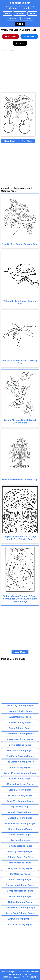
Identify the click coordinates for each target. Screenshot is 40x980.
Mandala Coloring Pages (20, 818)
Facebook (29, 37)
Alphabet (13, 8)
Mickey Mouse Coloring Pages (20, 908)
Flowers (13, 19)
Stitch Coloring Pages (20, 728)
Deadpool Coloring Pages (20, 891)
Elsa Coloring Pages (20, 840)
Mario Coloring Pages (20, 863)
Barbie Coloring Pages (20, 790)
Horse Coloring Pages (20, 835)
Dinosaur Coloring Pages (20, 751)
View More (27, 141)
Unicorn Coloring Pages (20, 711)
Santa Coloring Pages (20, 779)
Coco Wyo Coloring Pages (20, 801)
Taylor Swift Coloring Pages (20, 913)
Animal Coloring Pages (20, 919)
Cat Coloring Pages (20, 767)
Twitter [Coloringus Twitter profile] (27, 972)
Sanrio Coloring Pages (20, 880)
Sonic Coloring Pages (20, 745)
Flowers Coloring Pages (20, 795)
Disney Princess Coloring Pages (20, 773)
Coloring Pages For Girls (20, 857)
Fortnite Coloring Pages (20, 846)
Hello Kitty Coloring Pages (20, 706)
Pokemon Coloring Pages (20, 739)
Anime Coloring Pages (20, 896)
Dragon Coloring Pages (20, 868)
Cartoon (27, 19)
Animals (20, 13)
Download (9, 141)
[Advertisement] (20, 72)
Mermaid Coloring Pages (20, 812)
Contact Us (26, 974)
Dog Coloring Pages (20, 807)
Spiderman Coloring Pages (20, 734)
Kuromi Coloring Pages (20, 924)
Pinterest (10, 37)
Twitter (20, 43)
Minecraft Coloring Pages (20, 784)
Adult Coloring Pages (20, 717)
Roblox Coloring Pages (20, 902)
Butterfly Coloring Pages (20, 852)
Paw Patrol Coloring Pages (20, 756)
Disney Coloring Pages (20, 829)
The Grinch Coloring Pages (20, 762)
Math (7, 13)
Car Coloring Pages (20, 874)
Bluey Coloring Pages (20, 722)
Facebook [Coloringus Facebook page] (20, 972)
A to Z (20, 24)
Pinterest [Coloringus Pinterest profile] (35, 972)
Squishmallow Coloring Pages (20, 823)
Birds (32, 13)
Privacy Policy (15, 974)
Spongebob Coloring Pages (20, 885)
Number (27, 8)
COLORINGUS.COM (20, 3)
